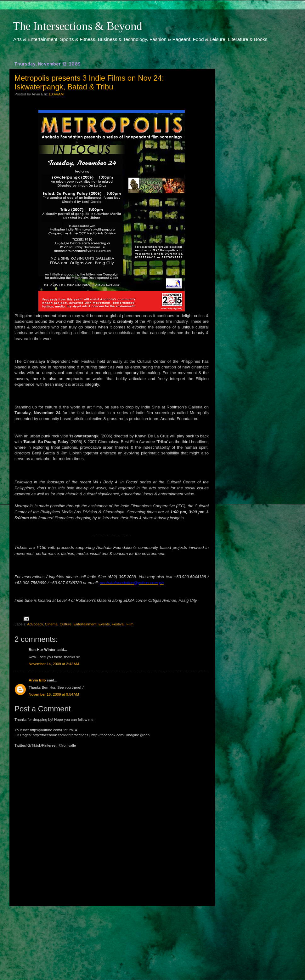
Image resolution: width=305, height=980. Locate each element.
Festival (118, 624)
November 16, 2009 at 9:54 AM (54, 694)
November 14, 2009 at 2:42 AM (54, 664)
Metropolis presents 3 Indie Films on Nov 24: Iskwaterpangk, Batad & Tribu (89, 82)
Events (104, 624)
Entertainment (85, 624)
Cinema (51, 624)
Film (130, 624)
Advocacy (35, 624)
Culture (65, 624)
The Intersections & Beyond (77, 26)
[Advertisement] (112, 937)
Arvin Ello (37, 680)
